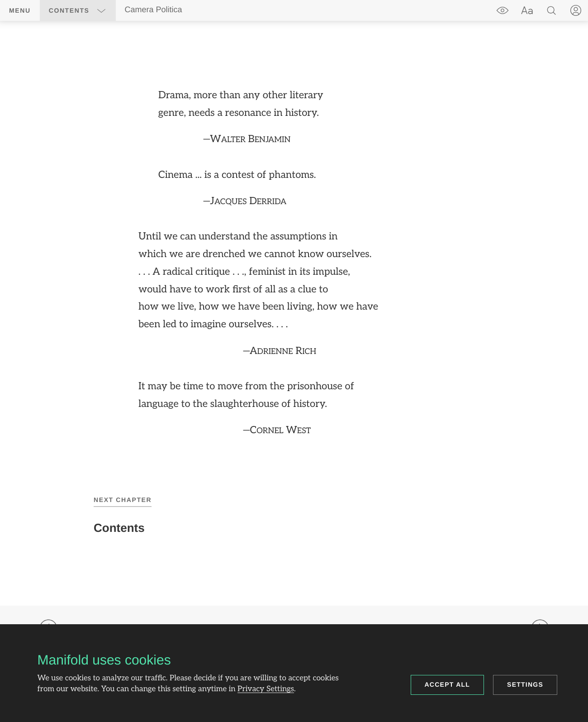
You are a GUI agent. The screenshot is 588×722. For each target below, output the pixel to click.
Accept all (448, 684)
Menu (20, 10)
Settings (525, 684)
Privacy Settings (266, 689)
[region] (294, 263)
